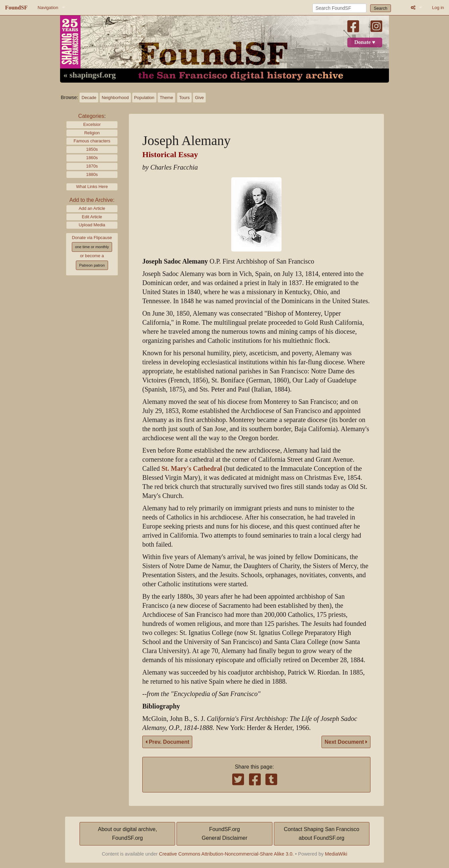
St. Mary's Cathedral (192, 469)
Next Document (346, 742)
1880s (92, 174)
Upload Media (92, 225)
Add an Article (92, 208)
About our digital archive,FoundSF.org (128, 834)
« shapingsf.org (90, 75)
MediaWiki (336, 854)
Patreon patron (92, 265)
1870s (92, 166)
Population (144, 98)
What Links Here (92, 187)
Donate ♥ (365, 42)
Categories (91, 116)
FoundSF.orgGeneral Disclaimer (224, 834)
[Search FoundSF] (339, 8)
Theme (166, 98)
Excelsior (92, 124)
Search (381, 8)
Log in (438, 8)
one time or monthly (92, 247)
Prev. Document (167, 742)
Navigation (48, 8)
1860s (92, 158)
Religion (92, 133)
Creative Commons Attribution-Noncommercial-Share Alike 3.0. (227, 854)
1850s (92, 149)
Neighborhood (115, 98)
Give (199, 98)
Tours (184, 98)
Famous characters (92, 141)
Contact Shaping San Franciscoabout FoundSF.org (322, 834)
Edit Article (92, 217)
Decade (89, 98)
